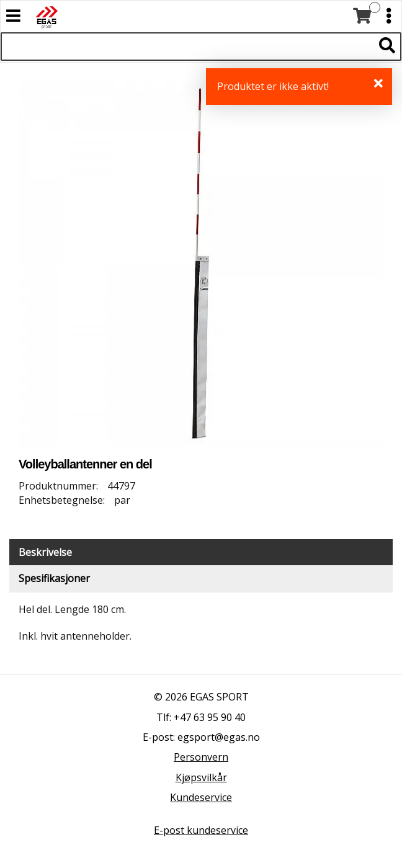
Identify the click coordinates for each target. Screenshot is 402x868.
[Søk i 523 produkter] (187, 47)
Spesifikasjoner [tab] (54, 578)
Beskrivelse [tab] (45, 552)
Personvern (201, 757)
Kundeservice (201, 797)
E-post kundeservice (201, 830)
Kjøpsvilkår (201, 777)
